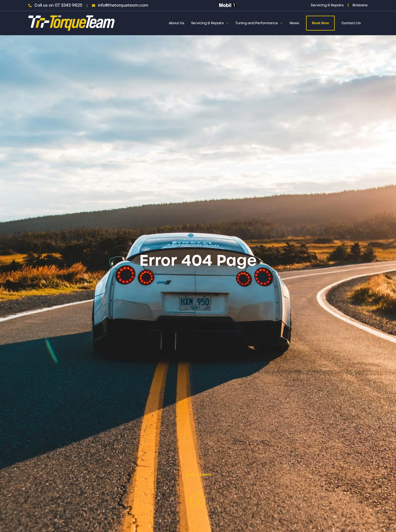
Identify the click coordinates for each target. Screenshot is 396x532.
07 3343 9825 (68, 5)
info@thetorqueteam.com (123, 5)
